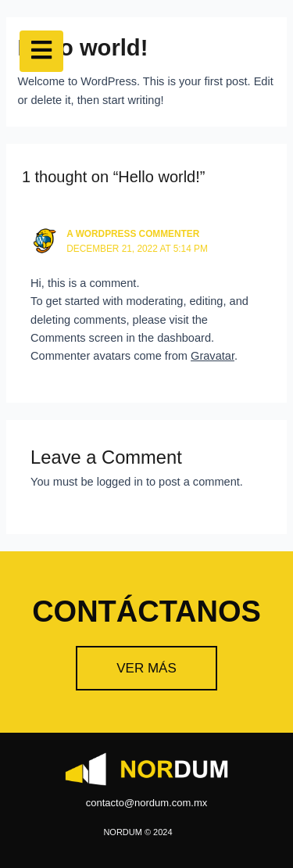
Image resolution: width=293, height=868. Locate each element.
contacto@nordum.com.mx (147, 803)
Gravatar (213, 356)
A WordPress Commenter (133, 234)
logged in (120, 482)
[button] (146, 668)
